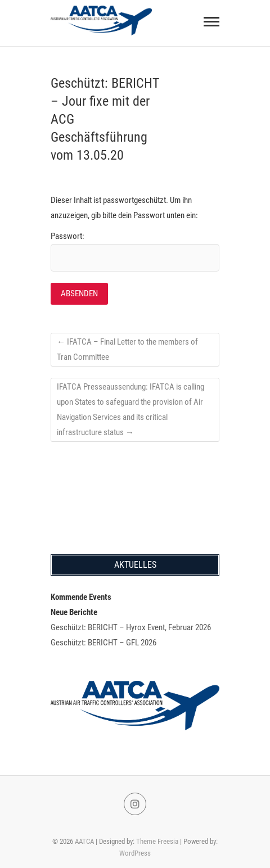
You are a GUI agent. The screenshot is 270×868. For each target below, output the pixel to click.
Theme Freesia (157, 841)
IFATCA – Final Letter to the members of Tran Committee (127, 349)
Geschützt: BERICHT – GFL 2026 (103, 643)
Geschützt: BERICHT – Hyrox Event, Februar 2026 (131, 627)
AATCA (84, 841)
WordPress (135, 853)
